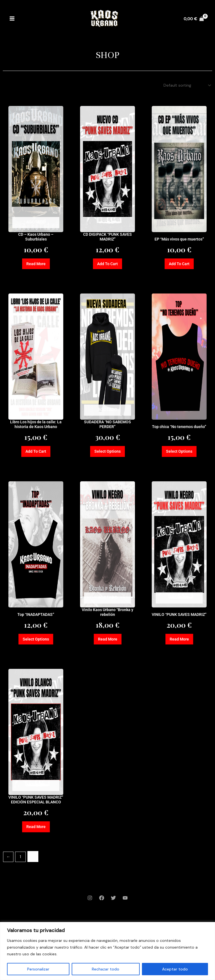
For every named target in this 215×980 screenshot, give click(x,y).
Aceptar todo (175, 969)
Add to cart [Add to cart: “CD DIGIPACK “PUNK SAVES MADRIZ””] (107, 265)
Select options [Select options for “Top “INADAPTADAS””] (36, 642)
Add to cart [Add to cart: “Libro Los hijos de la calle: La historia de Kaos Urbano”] (36, 454)
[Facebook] (102, 908)
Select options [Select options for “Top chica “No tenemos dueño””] (179, 454)
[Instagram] (90, 908)
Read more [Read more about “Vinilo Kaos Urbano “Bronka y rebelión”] (107, 642)
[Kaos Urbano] (104, 21)
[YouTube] (125, 908)
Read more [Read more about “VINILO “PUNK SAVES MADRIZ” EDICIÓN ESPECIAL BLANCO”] (36, 836)
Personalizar (38, 969)
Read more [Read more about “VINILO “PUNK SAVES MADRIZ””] (179, 642)
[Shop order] (186, 86)
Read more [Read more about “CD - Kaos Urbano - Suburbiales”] (36, 265)
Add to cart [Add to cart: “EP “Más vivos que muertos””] (179, 265)
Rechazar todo (106, 969)
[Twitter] (113, 908)
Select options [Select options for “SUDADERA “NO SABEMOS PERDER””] (108, 454)
